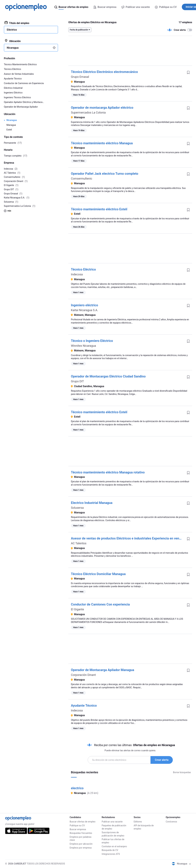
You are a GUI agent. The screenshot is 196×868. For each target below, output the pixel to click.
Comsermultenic (82, 179)
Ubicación (13, 41)
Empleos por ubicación (81, 844)
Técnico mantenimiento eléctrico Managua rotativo (108, 472)
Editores (138, 822)
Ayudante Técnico (84, 706)
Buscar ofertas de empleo (83, 822)
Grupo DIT (77, 381)
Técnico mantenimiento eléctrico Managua (102, 143)
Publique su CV (166, 7)
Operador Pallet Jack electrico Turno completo (105, 174)
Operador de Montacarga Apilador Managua (103, 670)
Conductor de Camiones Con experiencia (100, 604)
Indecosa (77, 274)
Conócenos (171, 822)
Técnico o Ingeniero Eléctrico (92, 341)
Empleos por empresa (81, 848)
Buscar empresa (78, 829)
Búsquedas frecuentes (81, 833)
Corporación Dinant (83, 675)
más (7, 211)
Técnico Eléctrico (83, 269)
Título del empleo (17, 23)
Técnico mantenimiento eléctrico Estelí (99, 209)
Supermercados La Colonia (88, 112)
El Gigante (77, 609)
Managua (11, 125)
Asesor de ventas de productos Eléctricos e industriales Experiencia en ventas (127, 538)
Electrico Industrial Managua (92, 503)
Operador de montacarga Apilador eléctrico (102, 108)
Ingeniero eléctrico (84, 305)
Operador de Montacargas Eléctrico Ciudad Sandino (108, 376)
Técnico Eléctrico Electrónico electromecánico (104, 72)
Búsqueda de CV (110, 850)
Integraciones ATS (111, 854)
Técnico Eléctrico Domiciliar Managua (98, 574)
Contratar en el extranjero (114, 846)
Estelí (9, 130)
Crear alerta (162, 760)
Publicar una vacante (112, 822)
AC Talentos (79, 543)
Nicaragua (12, 120)
